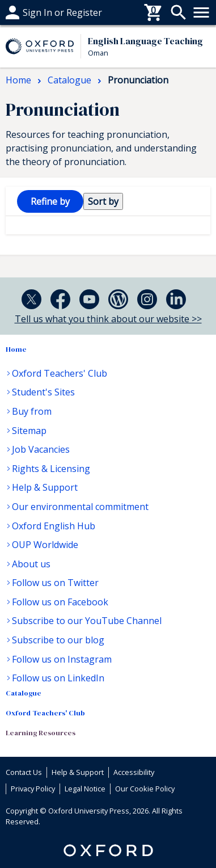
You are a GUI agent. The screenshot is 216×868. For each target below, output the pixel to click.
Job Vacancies (41, 449)
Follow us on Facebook (60, 602)
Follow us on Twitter (55, 583)
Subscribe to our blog (58, 640)
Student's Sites (43, 392)
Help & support (38, 12)
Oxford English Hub (54, 526)
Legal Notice (85, 789)
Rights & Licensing (51, 469)
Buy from (32, 411)
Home (16, 349)
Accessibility (134, 772)
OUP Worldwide (45, 545)
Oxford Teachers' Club (60, 373)
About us (31, 564)
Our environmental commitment (80, 507)
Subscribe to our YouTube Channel (87, 621)
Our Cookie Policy (145, 789)
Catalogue (24, 693)
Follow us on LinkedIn (58, 678)
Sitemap (29, 431)
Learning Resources (41, 733)
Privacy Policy (33, 789)
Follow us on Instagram (62, 659)
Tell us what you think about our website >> (108, 319)
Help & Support (45, 487)
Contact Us (24, 772)
